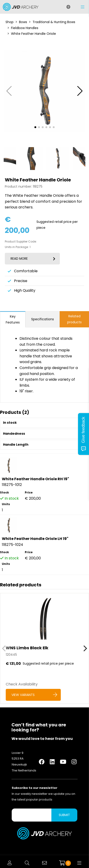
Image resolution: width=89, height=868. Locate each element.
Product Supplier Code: (21, 242)
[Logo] (19, 7)
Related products (74, 319)
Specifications (43, 319)
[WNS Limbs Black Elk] (44, 648)
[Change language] (68, 7)
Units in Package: (17, 247)
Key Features (13, 319)
